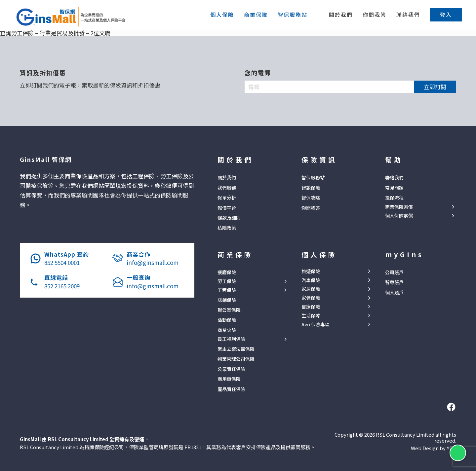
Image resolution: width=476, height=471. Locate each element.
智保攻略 (311, 198)
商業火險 (227, 330)
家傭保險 (311, 298)
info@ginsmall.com (153, 262)
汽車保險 (311, 280)
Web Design (425, 448)
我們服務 (227, 188)
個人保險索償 (399, 216)
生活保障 (311, 316)
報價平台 (227, 208)
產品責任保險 (231, 389)
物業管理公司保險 (236, 359)
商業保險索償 (399, 207)
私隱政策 (227, 228)
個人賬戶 (394, 292)
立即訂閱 (435, 87)
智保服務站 (313, 177)
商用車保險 (229, 379)
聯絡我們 (408, 15)
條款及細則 (229, 218)
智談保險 (311, 188)
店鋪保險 (227, 300)
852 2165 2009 (62, 286)
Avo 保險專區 (316, 325)
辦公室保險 (229, 310)
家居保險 (311, 289)
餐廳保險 (227, 272)
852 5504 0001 (62, 262)
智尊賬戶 (394, 282)
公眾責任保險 (231, 369)
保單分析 (227, 198)
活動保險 (227, 320)
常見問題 (394, 188)
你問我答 (375, 15)
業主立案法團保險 (236, 349)
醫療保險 (311, 307)
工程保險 (227, 290)
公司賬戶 (394, 272)
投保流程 (394, 198)
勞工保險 (227, 281)
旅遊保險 (311, 271)
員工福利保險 (231, 339)
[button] (446, 15)
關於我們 (341, 15)
